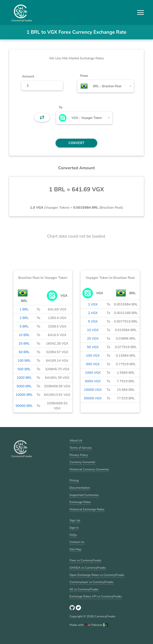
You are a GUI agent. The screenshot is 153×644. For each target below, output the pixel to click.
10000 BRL (24, 395)
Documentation (80, 488)
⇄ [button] (42, 117)
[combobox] (106, 86)
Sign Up (75, 520)
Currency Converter (83, 462)
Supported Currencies (84, 495)
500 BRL (24, 369)
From (84, 76)
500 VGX (93, 364)
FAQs (73, 535)
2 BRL (24, 318)
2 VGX (93, 313)
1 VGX (93, 304)
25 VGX (93, 339)
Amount (28, 76)
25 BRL (24, 344)
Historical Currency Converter (89, 469)
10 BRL (24, 335)
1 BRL (24, 309)
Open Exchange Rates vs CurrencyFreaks (97, 575)
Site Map (75, 549)
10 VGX (93, 330)
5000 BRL (24, 386)
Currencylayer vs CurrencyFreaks (91, 582)
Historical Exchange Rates (87, 509)
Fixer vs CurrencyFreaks (85, 560)
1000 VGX (93, 373)
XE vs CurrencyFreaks (84, 589)
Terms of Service (81, 448)
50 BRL (24, 352)
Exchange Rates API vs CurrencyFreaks (96, 596)
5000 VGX (93, 381)
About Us (76, 440)
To (61, 107)
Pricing (74, 480)
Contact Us (77, 542)
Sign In (74, 528)
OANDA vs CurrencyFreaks (88, 568)
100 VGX (93, 356)
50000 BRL (24, 406)
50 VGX (93, 347)
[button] (141, 12)
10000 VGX (93, 390)
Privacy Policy (79, 455)
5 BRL (24, 326)
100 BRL (24, 361)
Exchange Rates (80, 502)
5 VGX (93, 321)
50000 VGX (93, 398)
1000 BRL (24, 378)
